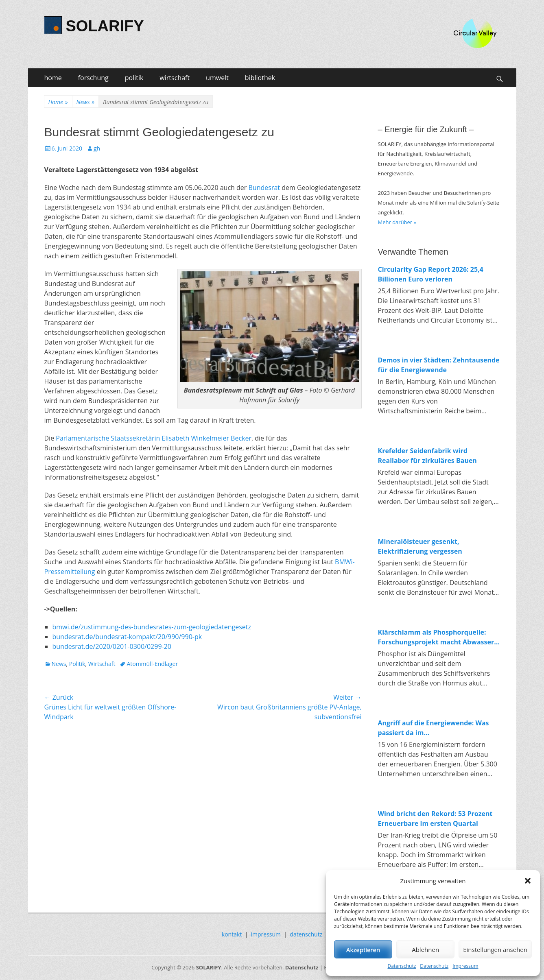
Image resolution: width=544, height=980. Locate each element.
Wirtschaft (102, 664)
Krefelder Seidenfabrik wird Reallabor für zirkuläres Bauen (427, 456)
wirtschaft (175, 78)
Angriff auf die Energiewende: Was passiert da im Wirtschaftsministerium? (434, 728)
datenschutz (306, 934)
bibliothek (260, 78)
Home (58, 102)
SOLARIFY (105, 26)
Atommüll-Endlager (152, 664)
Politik (77, 664)
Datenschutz (402, 966)
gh (97, 148)
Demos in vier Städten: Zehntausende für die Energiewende (439, 365)
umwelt (217, 78)
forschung (93, 78)
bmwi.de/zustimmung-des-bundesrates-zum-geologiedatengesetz (152, 627)
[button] (528, 881)
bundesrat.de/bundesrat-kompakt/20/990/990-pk (127, 637)
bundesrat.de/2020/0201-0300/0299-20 (112, 646)
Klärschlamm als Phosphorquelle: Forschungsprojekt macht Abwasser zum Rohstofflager (436, 637)
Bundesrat (264, 188)
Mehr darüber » (397, 222)
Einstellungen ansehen (495, 949)
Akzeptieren (363, 949)
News (85, 102)
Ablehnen (425, 949)
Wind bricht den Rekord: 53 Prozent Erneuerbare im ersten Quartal (435, 818)
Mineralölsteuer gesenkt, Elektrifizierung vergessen (420, 546)
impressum (266, 934)
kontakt (232, 934)
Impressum (465, 966)
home (53, 78)
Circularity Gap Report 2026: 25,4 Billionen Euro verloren (431, 274)
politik (134, 78)
